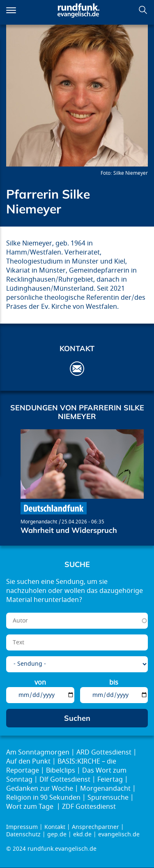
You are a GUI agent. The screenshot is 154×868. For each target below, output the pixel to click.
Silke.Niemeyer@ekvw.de (77, 369)
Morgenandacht (39, 522)
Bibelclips (61, 771)
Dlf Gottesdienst (65, 780)
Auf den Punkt (28, 762)
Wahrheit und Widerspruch (69, 530)
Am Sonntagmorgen (38, 752)
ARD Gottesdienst (104, 752)
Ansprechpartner (95, 827)
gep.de (57, 834)
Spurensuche (108, 798)
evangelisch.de (119, 834)
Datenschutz (23, 834)
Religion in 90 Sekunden (43, 798)
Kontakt (55, 827)
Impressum (22, 827)
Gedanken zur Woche (40, 789)
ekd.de (82, 834)
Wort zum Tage (31, 807)
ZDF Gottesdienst (89, 807)
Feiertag (110, 780)
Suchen (143, 10)
